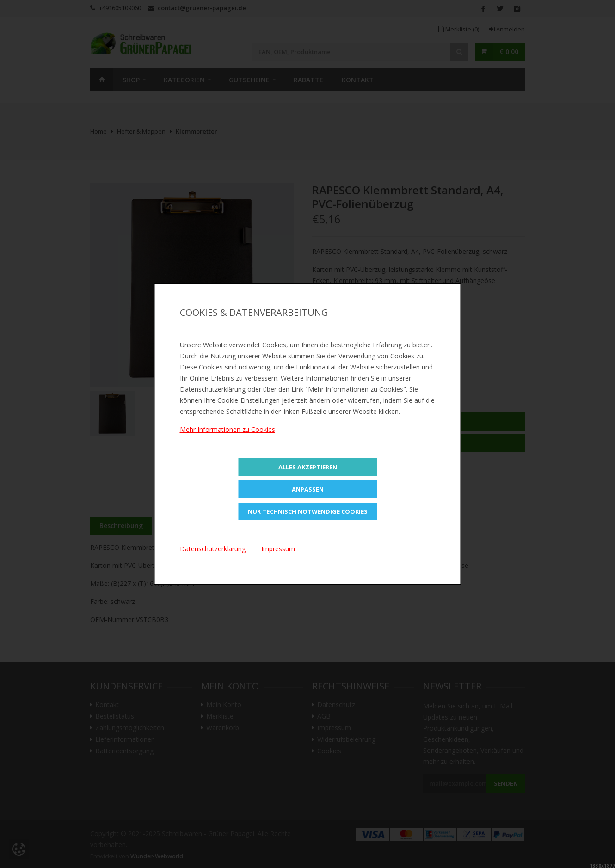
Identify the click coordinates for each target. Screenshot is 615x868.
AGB (324, 716)
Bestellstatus (115, 716)
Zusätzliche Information (202, 526)
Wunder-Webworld (157, 856)
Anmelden (507, 29)
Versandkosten (415, 494)
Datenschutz (336, 705)
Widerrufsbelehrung (346, 739)
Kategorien (184, 80)
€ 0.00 (509, 52)
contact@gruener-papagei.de (202, 8)
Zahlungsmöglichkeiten (130, 728)
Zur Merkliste (418, 443)
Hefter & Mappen (141, 131)
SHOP (131, 80)
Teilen (328, 341)
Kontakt (358, 80)
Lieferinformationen (125, 739)
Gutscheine (249, 80)
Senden (506, 783)
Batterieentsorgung (124, 751)
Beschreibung (121, 526)
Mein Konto (224, 705)
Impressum (334, 728)
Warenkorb (223, 728)
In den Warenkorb (419, 422)
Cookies (329, 751)
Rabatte (308, 80)
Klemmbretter (197, 131)
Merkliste (459, 29)
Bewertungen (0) (287, 526)
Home (102, 80)
